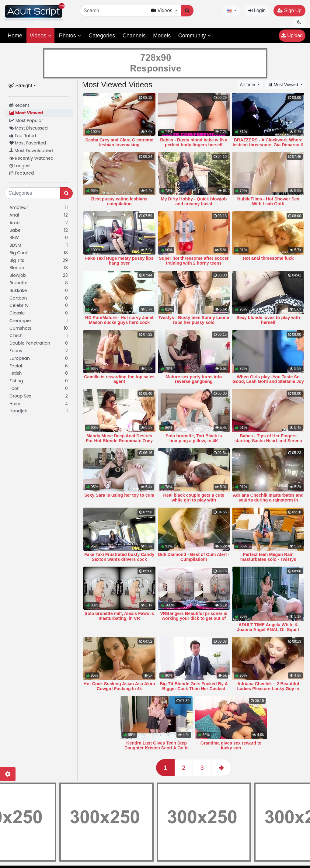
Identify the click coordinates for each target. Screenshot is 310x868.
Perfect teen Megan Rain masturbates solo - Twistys (268, 557)
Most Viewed (26, 113)
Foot (39, 389)
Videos (40, 36)
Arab (39, 223)
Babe (39, 230)
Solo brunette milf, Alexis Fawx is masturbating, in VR (119, 616)
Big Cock (39, 253)
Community (195, 36)
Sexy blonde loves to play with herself (268, 320)
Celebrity (39, 306)
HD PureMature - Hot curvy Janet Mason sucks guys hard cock (119, 320)
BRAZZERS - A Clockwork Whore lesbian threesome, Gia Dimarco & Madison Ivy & (268, 145)
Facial (39, 366)
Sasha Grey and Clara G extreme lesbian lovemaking (119, 142)
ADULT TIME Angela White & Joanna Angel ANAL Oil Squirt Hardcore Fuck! (268, 630)
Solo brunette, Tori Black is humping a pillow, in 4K (194, 438)
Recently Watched (31, 158)
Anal (39, 215)
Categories (102, 36)
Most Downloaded (31, 151)
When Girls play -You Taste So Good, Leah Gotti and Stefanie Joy (268, 379)
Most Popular (26, 120)
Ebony (39, 351)
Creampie (39, 321)
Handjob (39, 411)
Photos (70, 36)
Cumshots (39, 328)
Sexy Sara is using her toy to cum (119, 495)
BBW (39, 238)
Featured (22, 173)
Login (257, 10)
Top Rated (23, 136)
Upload (292, 35)
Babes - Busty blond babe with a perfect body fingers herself (194, 142)
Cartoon (39, 298)
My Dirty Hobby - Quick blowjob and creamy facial (194, 201)
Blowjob (39, 275)
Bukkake (39, 291)
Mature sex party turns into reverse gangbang (194, 379)
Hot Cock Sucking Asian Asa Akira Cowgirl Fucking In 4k (119, 686)
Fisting (39, 381)
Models (162, 36)
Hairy (39, 404)
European (39, 358)
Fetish (39, 373)
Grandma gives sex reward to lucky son (231, 745)
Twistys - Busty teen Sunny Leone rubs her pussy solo (194, 320)
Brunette (39, 283)
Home (15, 36)
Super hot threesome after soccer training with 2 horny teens (194, 261)
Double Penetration (39, 343)
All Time (248, 85)
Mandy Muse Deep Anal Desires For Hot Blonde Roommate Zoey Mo (119, 441)
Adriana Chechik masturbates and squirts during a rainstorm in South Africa (268, 500)
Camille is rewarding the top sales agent (119, 379)
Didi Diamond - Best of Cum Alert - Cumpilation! (194, 557)
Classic (39, 313)
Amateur (39, 208)
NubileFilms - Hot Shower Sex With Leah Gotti (268, 201)
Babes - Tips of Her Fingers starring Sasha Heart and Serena (268, 438)
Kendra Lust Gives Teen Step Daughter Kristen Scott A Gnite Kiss (157, 748)
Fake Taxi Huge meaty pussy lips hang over (119, 261)
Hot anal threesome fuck (268, 258)
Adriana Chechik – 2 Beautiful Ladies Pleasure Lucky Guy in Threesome (268, 689)
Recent (19, 105)
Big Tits (39, 260)
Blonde (39, 268)
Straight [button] (20, 86)
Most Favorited (28, 143)
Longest (20, 166)
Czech (39, 336)
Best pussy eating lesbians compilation (119, 201)
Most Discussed (29, 128)
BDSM (39, 245)
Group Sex (39, 396)
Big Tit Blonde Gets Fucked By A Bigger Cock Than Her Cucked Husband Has (194, 689)
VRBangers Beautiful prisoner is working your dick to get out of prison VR (194, 618)
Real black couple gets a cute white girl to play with (194, 498)
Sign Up (289, 10)
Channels (134, 36)
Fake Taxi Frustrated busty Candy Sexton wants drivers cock (119, 557)
